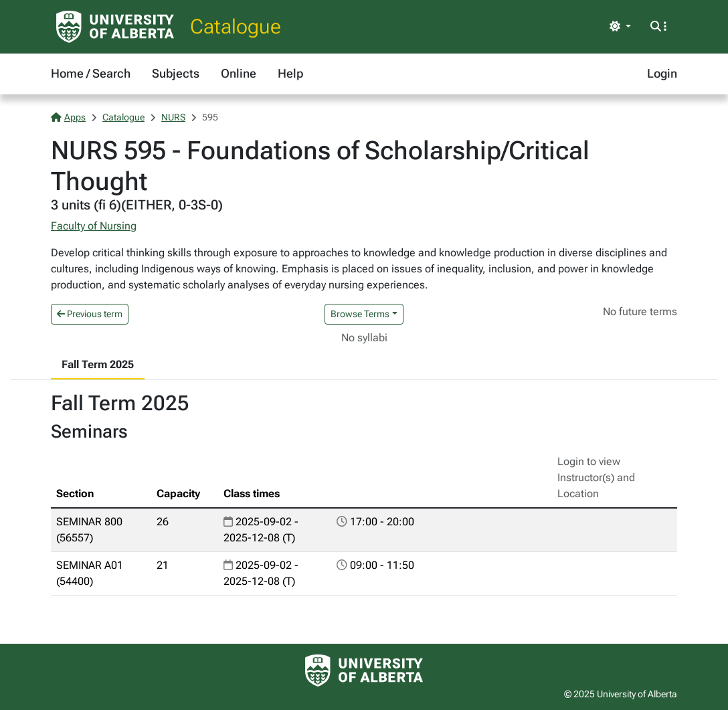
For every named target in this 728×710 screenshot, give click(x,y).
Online (239, 73)
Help (290, 73)
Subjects (176, 73)
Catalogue (236, 26)
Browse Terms (360, 314)
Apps (68, 117)
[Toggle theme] (620, 27)
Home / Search (91, 73)
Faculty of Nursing (94, 226)
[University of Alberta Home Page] (115, 27)
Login (662, 73)
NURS (173, 117)
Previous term (90, 314)
